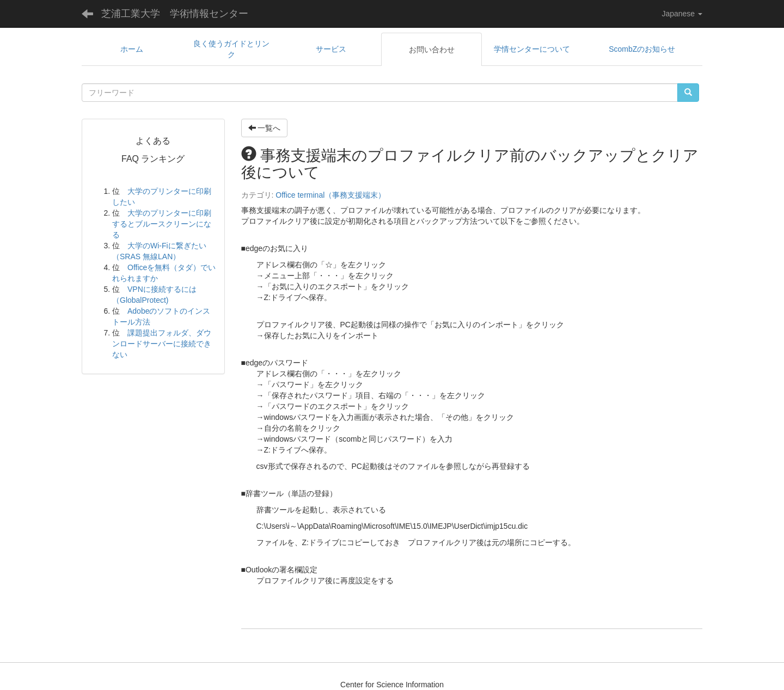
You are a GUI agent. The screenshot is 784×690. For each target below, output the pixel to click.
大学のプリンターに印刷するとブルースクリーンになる (162, 224)
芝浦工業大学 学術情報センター (175, 14)
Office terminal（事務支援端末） (330, 195)
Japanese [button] (682, 14)
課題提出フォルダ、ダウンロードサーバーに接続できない (162, 344)
